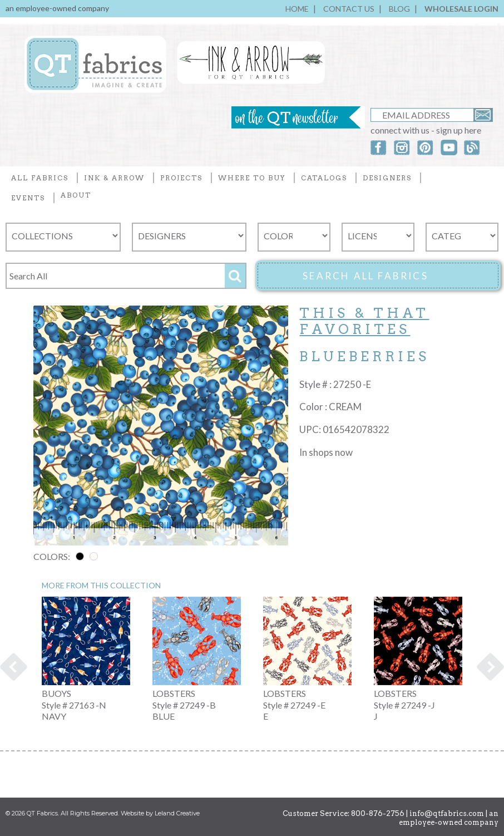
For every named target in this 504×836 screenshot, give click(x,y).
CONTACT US (349, 9)
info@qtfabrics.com (447, 813)
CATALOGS (324, 178)
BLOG (399, 9)
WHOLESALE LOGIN (461, 9)
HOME (297, 9)
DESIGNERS (387, 178)
